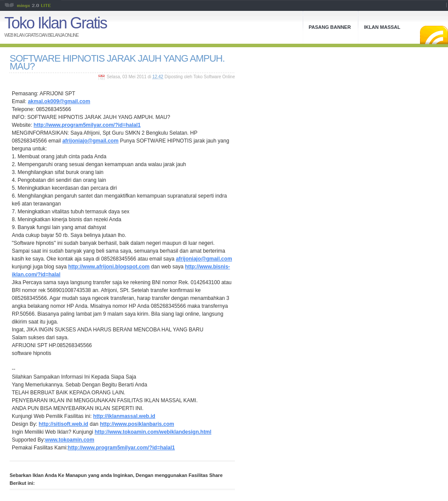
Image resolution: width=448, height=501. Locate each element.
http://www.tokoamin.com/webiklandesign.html (153, 432)
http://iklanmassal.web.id (124, 416)
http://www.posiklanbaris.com (137, 424)
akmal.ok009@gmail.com (59, 101)
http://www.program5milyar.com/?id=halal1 (87, 125)
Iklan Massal (382, 27)
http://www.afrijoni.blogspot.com (109, 267)
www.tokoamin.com (70, 440)
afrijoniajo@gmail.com (90, 141)
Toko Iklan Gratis (56, 23)
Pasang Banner (330, 27)
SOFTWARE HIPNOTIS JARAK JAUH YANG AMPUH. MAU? (117, 62)
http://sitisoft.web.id (63, 424)
